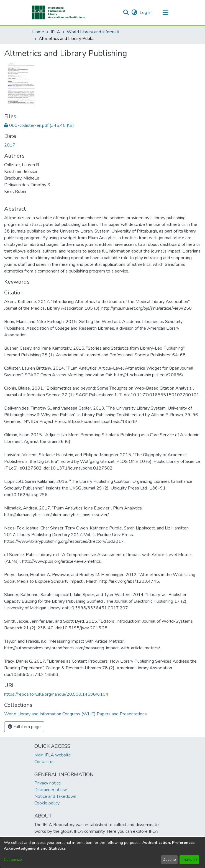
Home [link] (38, 32)
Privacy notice (48, 783)
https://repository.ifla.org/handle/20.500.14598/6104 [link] (56, 694)
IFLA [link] (55, 32)
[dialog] (102, 852)
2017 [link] (10, 145)
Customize (13, 860)
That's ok (189, 860)
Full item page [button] (24, 727)
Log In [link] (146, 12)
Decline (169, 860)
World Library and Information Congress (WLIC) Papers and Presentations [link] (94, 32)
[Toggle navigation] (165, 12)
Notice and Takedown (55, 796)
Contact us (44, 762)
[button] (58, 12)
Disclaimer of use (51, 790)
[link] (39, 125)
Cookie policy (47, 803)
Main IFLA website (53, 755)
